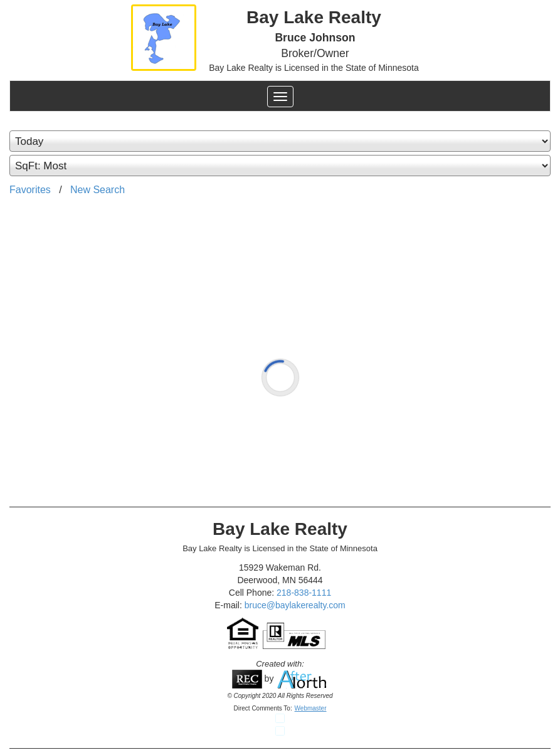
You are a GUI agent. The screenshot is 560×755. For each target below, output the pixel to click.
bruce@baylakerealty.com (295, 605)
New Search (98, 190)
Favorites (30, 190)
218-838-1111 (304, 593)
